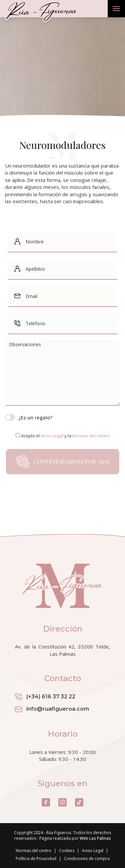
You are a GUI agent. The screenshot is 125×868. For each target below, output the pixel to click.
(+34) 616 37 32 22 (45, 697)
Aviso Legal (93, 851)
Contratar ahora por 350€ (63, 462)
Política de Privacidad (36, 859)
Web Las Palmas (95, 838)
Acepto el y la (65, 436)
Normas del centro (33, 851)
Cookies (67, 851)
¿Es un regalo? (29, 417)
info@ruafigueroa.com (52, 709)
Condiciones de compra (87, 859)
